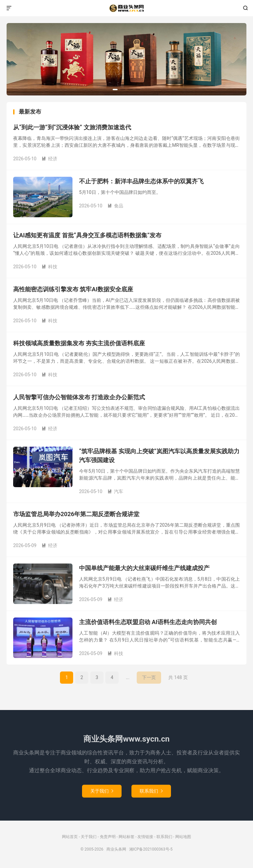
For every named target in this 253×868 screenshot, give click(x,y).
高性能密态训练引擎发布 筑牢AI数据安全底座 (73, 289)
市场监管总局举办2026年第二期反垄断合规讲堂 (76, 514)
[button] (115, 90)
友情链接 (145, 837)
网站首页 (70, 837)
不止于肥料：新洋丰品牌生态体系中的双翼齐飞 (141, 181)
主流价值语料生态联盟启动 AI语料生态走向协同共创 (148, 622)
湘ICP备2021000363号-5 (151, 849)
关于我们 (102, 791)
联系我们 (151, 791)
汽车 (115, 491)
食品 (115, 206)
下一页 (149, 677)
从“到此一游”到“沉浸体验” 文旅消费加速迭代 (72, 127)
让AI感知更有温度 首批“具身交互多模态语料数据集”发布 (87, 235)
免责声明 (108, 837)
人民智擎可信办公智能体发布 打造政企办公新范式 (79, 397)
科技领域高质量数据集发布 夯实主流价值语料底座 (79, 343)
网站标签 (126, 837)
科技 (49, 267)
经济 (49, 159)
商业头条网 (126, 8)
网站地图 (183, 837)
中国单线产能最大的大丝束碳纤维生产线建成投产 (144, 568)
